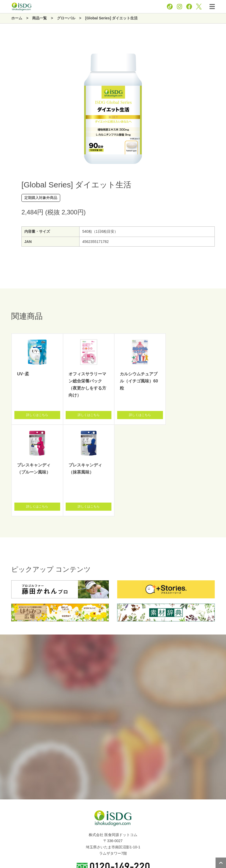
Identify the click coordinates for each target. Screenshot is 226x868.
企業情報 (10, 801)
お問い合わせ (131, 849)
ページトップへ (221, 863)
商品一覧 (10, 813)
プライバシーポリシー (101, 849)
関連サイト (12, 836)
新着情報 (10, 824)
